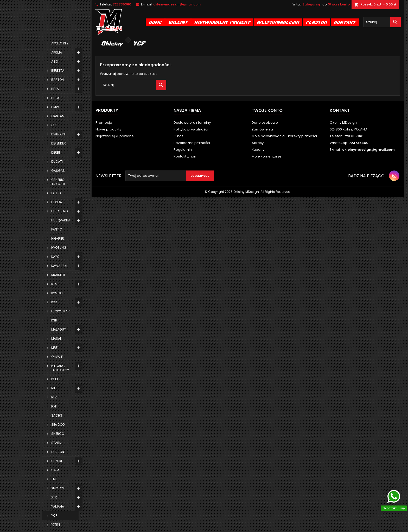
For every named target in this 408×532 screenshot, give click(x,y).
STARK (56, 443)
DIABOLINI (58, 134)
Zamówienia (262, 129)
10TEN (56, 525)
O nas (178, 136)
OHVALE (57, 357)
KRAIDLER (58, 275)
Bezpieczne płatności (192, 143)
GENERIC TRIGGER (58, 182)
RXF (54, 406)
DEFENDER (59, 143)
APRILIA (57, 52)
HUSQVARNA (61, 220)
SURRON (58, 452)
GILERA (56, 193)
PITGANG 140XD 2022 (60, 368)
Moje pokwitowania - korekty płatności (284, 136)
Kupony (258, 150)
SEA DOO (58, 425)
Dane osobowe (265, 123)
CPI (54, 125)
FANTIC (57, 229)
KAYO (55, 257)
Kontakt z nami (186, 156)
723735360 (122, 4)
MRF (54, 348)
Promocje (104, 123)
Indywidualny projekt (222, 22)
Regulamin (183, 150)
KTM (54, 284)
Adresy (258, 143)
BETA (55, 89)
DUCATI (57, 162)
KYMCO (57, 293)
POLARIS (57, 379)
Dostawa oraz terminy (192, 123)
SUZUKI (57, 461)
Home (155, 22)
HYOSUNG (59, 248)
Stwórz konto (339, 4)
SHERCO (58, 434)
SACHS (57, 415)
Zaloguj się (311, 4)
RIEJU (55, 388)
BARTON (58, 80)
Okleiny (178, 22)
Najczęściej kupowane (115, 136)
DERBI (56, 152)
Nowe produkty (108, 129)
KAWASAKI (59, 266)
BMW (55, 107)
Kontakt (345, 22)
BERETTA (58, 71)
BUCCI (56, 98)
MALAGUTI (59, 329)
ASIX (55, 61)
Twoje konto (267, 110)
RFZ (54, 397)
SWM (55, 470)
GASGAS (58, 171)
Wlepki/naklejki (278, 22)
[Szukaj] (382, 22)
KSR (54, 320)
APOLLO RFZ (60, 43)
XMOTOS (58, 488)
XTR (54, 497)
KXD (54, 302)
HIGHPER (58, 238)
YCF (54, 515)
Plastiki (317, 22)
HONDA (57, 202)
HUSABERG (60, 211)
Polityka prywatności (191, 129)
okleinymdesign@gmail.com (177, 4)
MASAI (56, 339)
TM (53, 479)
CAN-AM (58, 116)
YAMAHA (58, 506)
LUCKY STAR (60, 311)
